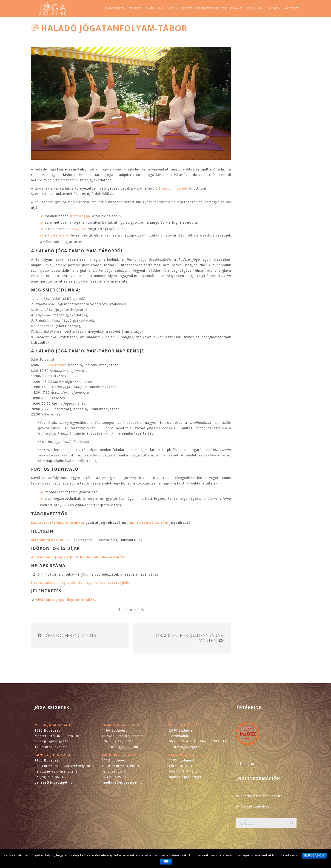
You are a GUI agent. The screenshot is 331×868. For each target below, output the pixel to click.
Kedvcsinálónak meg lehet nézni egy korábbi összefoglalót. (81, 582)
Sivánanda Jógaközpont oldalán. (66, 600)
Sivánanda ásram (173, 188)
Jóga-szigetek (115, 8)
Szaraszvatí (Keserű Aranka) (58, 523)
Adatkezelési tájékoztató (262, 796)
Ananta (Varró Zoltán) (148, 523)
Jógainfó (237, 8)
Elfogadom (314, 856)
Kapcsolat (291, 8)
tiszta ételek (59, 235)
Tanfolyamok (155, 8)
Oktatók (274, 8)
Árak (261, 8)
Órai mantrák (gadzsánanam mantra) (190, 638)
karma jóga (77, 229)
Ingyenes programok (211, 8)
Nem (166, 862)
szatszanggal (80, 216)
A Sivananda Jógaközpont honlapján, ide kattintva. (79, 557)
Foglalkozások (180, 8)
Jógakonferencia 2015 (70, 635)
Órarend (135, 8)
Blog (250, 8)
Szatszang (56, 365)
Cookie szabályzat (256, 806)
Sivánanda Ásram (47, 540)
